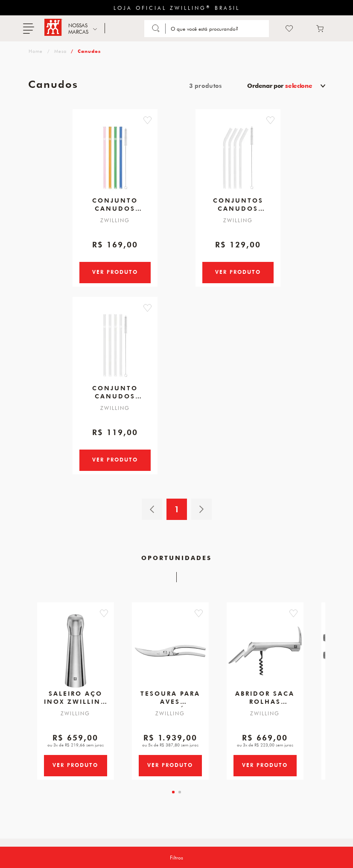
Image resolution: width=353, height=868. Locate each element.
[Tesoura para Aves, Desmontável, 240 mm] (170, 667)
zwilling (35, 51)
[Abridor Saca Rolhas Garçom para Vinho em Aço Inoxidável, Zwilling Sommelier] (265, 667)
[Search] (218, 29)
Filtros (176, 857)
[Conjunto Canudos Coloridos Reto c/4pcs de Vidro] (115, 154)
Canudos (89, 51)
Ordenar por (280, 86)
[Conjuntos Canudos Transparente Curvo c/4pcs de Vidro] (238, 154)
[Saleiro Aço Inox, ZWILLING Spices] (76, 667)
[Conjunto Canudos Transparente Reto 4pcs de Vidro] (115, 352)
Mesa (60, 51)
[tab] (173, 822)
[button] (162, 120)
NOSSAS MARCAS (78, 28)
